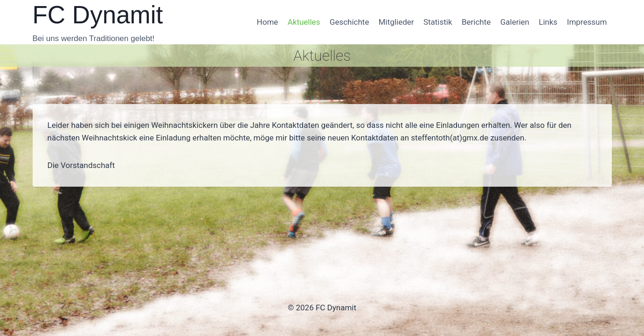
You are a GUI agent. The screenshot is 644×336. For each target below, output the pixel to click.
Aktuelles (304, 22)
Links (548, 22)
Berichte (476, 22)
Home (268, 22)
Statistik (438, 22)
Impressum (587, 22)
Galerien (515, 22)
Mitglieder (396, 22)
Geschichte (350, 22)
